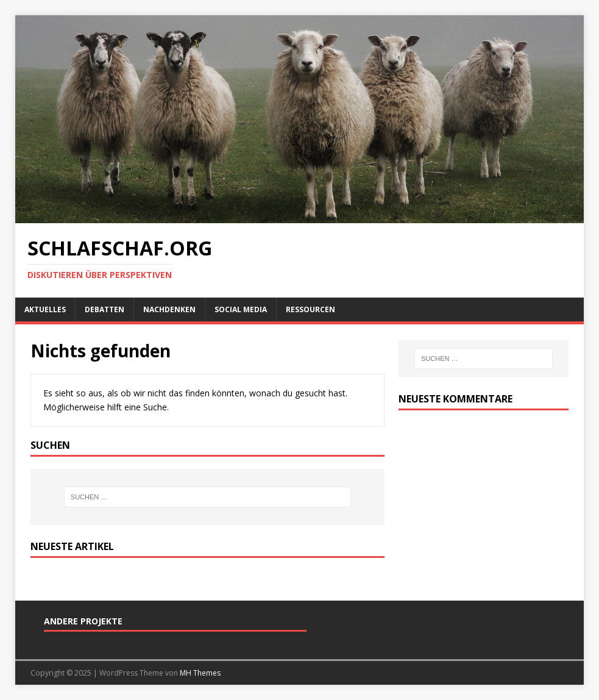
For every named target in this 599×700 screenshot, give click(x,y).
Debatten (105, 309)
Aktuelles (45, 309)
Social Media (241, 309)
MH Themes (200, 673)
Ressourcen (310, 309)
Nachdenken (169, 309)
